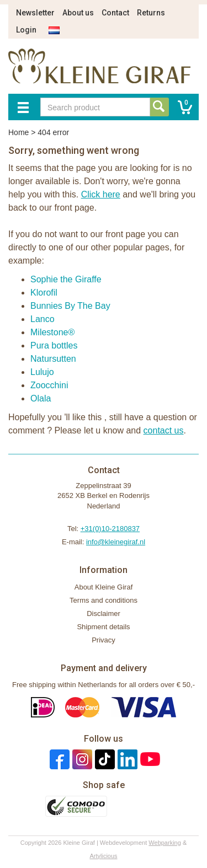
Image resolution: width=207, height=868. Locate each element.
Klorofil (44, 293)
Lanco (43, 319)
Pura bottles (54, 345)
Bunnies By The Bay (70, 306)
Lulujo (42, 372)
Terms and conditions (104, 600)
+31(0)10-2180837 (110, 529)
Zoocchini (49, 385)
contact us (164, 430)
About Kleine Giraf (104, 587)
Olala (41, 398)
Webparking (165, 843)
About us (78, 13)
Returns (151, 13)
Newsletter (35, 13)
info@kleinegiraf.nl (116, 542)
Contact (115, 13)
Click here (101, 194)
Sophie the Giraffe (66, 279)
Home (18, 132)
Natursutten (53, 359)
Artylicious (103, 856)
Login (26, 30)
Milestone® (52, 332)
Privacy (104, 640)
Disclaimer (104, 614)
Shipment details (103, 627)
